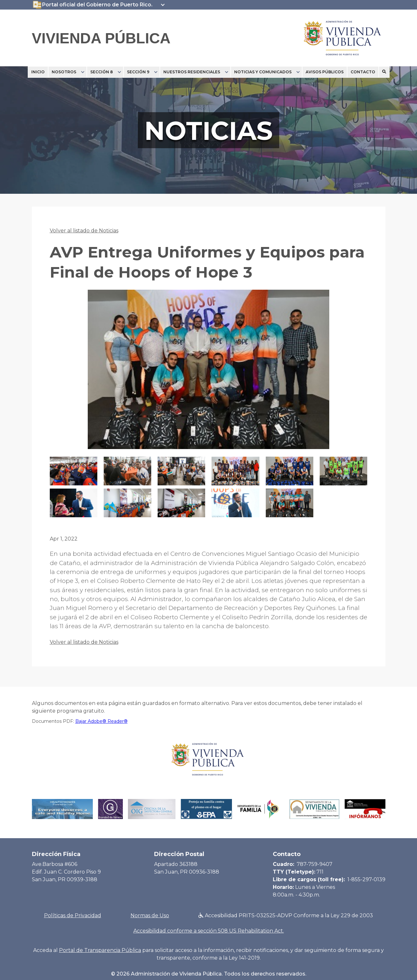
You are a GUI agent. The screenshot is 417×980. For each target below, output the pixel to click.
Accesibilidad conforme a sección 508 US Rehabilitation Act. (209, 931)
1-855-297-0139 (366, 879)
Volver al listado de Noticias (84, 231)
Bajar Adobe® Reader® (101, 721)
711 (320, 872)
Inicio (38, 72)
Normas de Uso (150, 915)
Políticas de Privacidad (73, 915)
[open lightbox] (209, 373)
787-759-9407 (315, 864)
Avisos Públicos (325, 72)
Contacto (363, 72)
